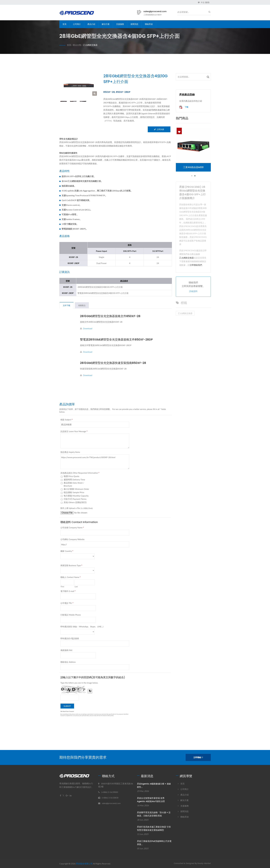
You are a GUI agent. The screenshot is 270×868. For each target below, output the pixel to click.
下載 (184, 107)
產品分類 (77, 45)
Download (86, 328)
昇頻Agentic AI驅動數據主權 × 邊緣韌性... (154, 785)
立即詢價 (159, 129)
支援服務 (120, 24)
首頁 (64, 24)
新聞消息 (134, 24)
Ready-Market (204, 863)
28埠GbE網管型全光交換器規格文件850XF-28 (110, 316)
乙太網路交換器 (90, 45)
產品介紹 (91, 24)
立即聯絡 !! (198, 757)
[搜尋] (209, 12)
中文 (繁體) (205, 2)
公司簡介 (77, 24)
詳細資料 (193, 291)
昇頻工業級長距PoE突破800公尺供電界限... (154, 843)
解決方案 (106, 24)
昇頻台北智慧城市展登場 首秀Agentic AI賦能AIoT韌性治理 (151, 800)
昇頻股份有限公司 (84, 864)
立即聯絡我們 (196, 265)
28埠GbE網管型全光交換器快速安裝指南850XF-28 (113, 363)
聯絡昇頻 (149, 24)
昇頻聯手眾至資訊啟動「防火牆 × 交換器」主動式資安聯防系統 (154, 814)
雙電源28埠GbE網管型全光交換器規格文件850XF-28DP (116, 340)
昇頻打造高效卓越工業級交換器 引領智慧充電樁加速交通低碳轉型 (154, 828)
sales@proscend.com (155, 11)
